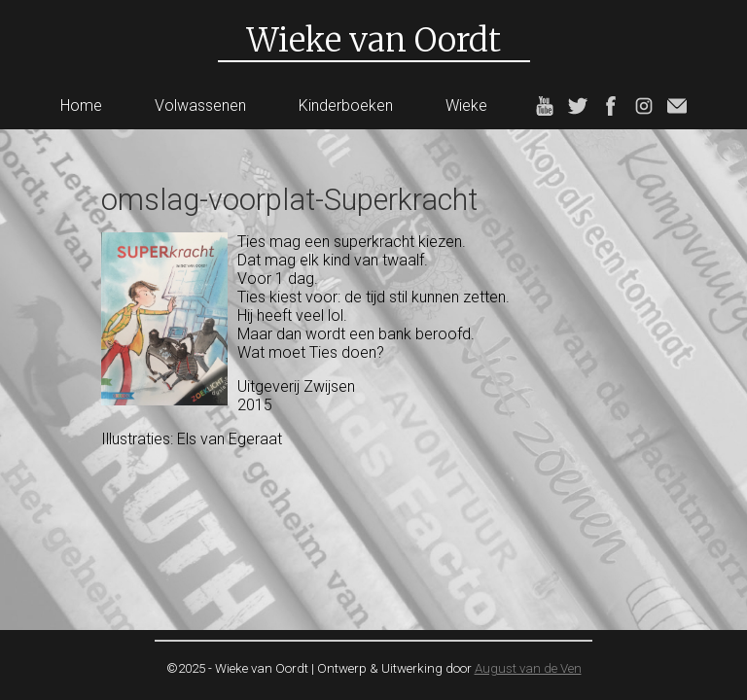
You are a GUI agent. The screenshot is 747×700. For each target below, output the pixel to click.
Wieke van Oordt (374, 40)
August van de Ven (528, 668)
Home (81, 105)
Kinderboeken (346, 105)
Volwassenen (200, 105)
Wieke (466, 105)
